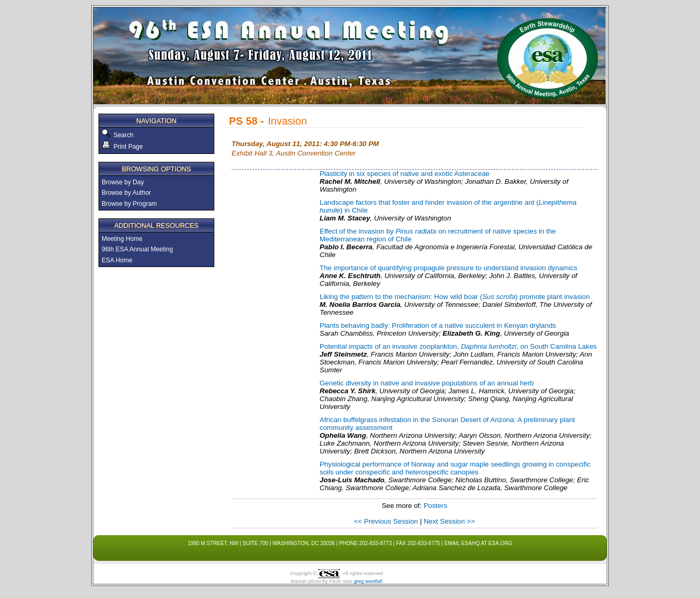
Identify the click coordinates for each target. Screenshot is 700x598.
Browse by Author (126, 193)
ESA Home (117, 260)
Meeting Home (122, 239)
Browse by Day (123, 182)
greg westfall (368, 581)
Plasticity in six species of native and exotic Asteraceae (404, 174)
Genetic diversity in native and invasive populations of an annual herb (427, 383)
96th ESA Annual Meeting (137, 249)
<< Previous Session (386, 521)
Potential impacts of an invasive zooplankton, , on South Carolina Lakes (458, 346)
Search (122, 135)
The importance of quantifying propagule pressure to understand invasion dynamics (449, 268)
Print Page (122, 147)
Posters (435, 506)
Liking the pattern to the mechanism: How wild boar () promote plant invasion (455, 297)
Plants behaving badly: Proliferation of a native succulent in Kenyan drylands (438, 325)
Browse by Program (129, 204)
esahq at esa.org (486, 543)
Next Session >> (450, 521)
